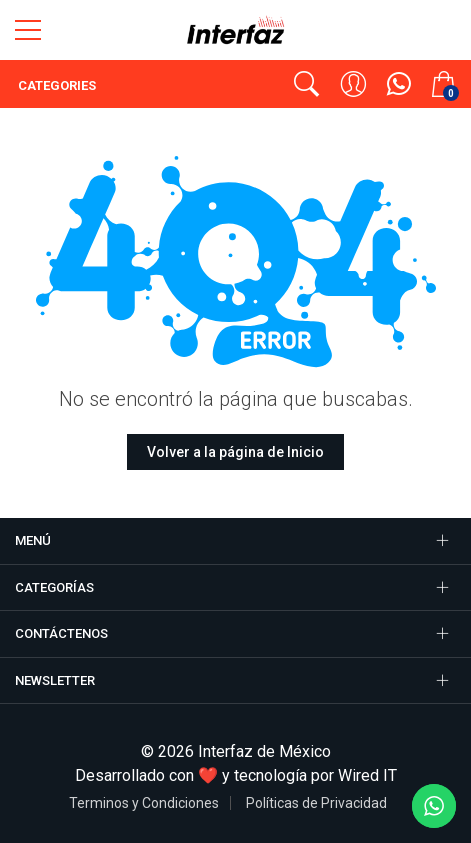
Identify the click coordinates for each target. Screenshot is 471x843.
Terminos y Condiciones (144, 803)
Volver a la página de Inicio (235, 452)
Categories (55, 85)
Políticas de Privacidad (316, 803)
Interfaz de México (264, 751)
